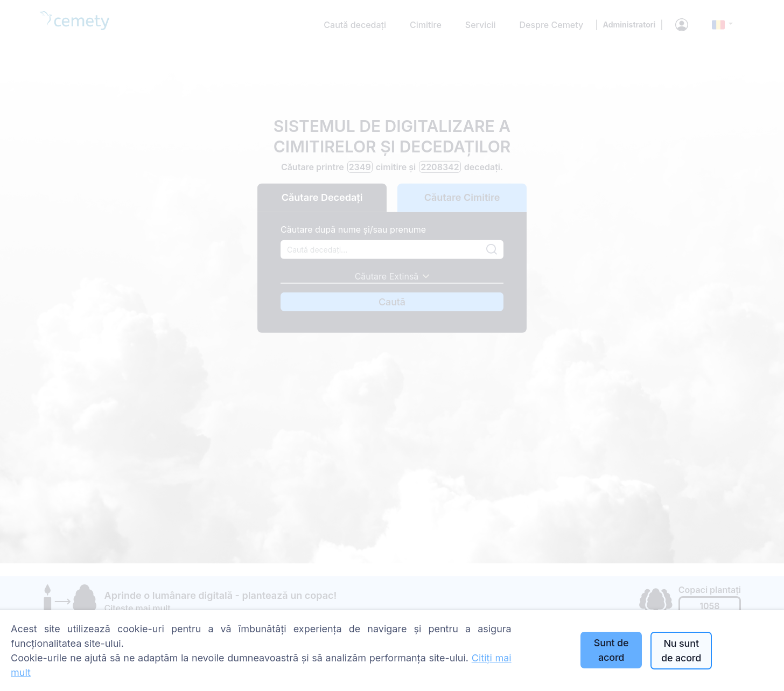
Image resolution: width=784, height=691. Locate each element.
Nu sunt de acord (681, 651)
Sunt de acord (611, 650)
